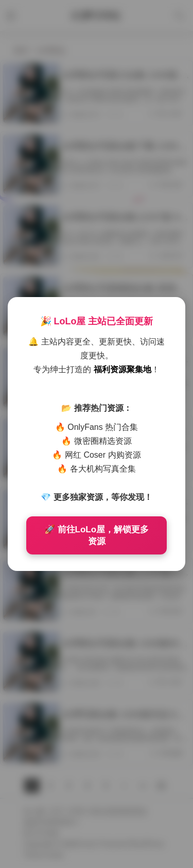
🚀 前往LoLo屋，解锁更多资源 (97, 535)
